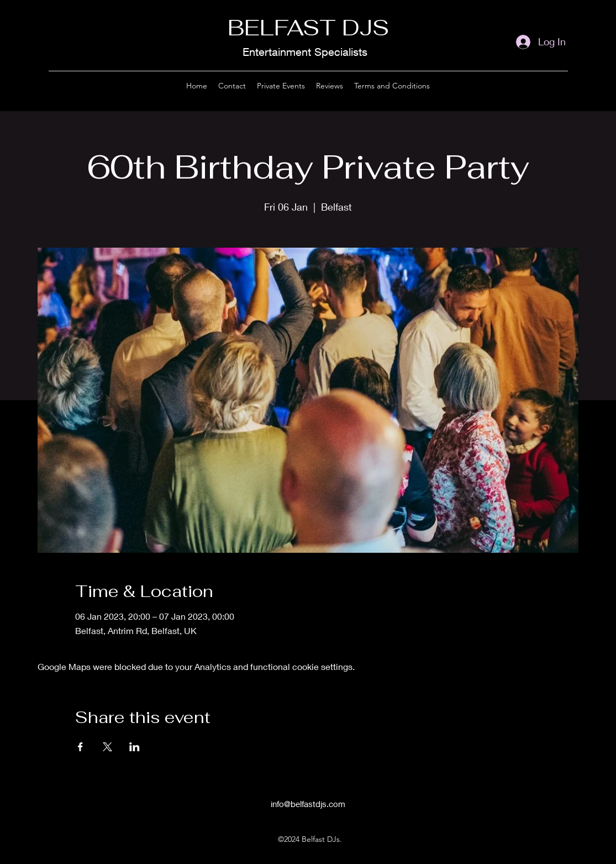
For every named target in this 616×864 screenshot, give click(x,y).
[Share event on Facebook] (80, 747)
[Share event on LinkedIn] (135, 747)
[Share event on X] (107, 747)
